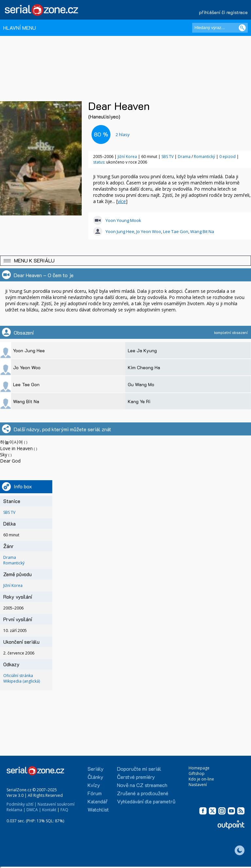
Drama (184, 157)
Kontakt (49, 810)
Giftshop (197, 773)
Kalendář (98, 801)
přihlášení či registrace (223, 12)
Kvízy (94, 785)
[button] (125, 261)
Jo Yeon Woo (149, 231)
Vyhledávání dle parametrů (146, 801)
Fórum (95, 793)
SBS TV (167, 157)
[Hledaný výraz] (220, 28)
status (99, 162)
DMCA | (34, 810)
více (122, 201)
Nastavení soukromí (56, 804)
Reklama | (16, 810)
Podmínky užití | (22, 804)
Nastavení (198, 785)
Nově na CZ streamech (142, 785)
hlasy (123, 134)
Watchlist (98, 809)
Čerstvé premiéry (136, 777)
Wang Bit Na (202, 231)
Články (95, 777)
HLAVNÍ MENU (20, 28)
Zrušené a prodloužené (143, 793)
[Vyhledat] (242, 28)
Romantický (204, 157)
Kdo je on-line (201, 779)
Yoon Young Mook (123, 220)
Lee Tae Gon (176, 231)
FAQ (64, 810)
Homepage (199, 768)
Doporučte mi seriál (139, 769)
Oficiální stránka (18, 676)
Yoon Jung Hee (120, 231)
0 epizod (227, 157)
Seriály (96, 769)
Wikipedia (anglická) (22, 681)
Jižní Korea (127, 157)
